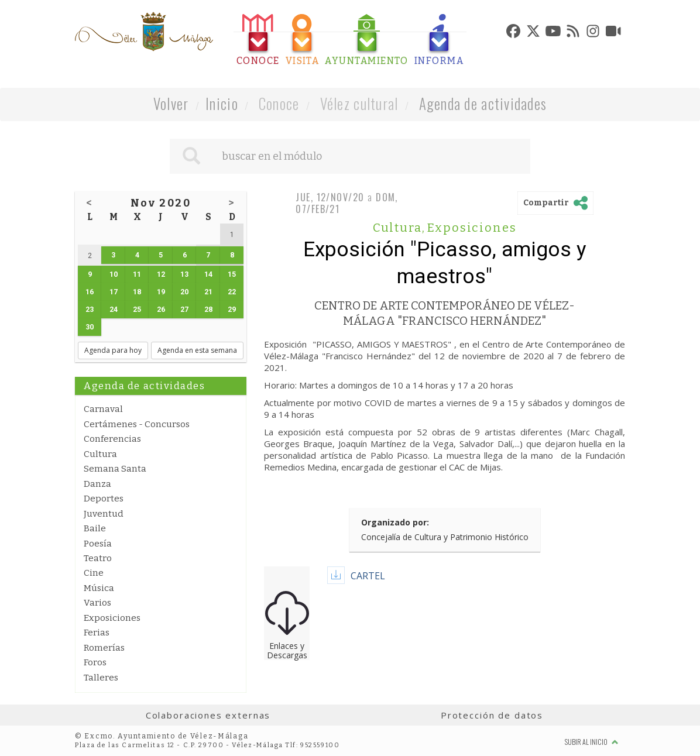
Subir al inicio (592, 742)
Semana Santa (115, 469)
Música (99, 588)
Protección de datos (492, 715)
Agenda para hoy (113, 350)
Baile (95, 528)
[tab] (258, 40)
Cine (94, 573)
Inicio (222, 103)
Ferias (97, 633)
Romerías (104, 648)
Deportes (104, 499)
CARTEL (368, 576)
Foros (95, 662)
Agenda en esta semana (197, 350)
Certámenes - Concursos (137, 424)
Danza (97, 484)
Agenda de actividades (483, 103)
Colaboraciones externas (208, 715)
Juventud (104, 514)
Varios (97, 603)
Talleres (101, 678)
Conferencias (112, 439)
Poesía (98, 544)
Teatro (98, 558)
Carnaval (103, 409)
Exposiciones (112, 618)
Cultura (100, 454)
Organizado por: (395, 522)
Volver (171, 103)
